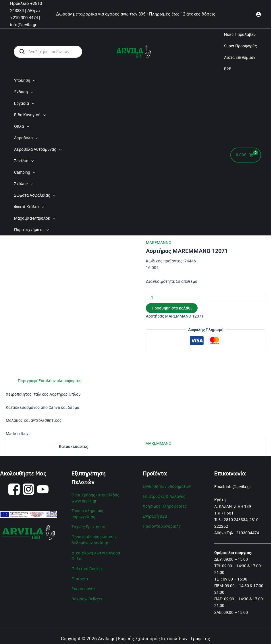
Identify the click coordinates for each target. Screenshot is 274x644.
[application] (33, 80)
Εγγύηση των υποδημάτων (167, 486)
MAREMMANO (158, 443)
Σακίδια (24, 161)
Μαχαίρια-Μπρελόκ (35, 218)
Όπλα (22, 126)
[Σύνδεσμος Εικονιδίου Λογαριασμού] (258, 14)
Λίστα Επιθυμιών (240, 57)
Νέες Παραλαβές (240, 34)
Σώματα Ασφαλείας (35, 195)
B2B (228, 69)
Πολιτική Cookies (87, 566)
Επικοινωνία (83, 585)
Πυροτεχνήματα (31, 230)
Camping (25, 172)
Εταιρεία (80, 576)
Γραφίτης (201, 639)
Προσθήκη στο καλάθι (172, 308)
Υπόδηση (25, 80)
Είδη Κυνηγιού (30, 115)
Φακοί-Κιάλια (29, 207)
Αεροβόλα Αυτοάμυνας (38, 149)
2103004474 (248, 533)
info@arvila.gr (238, 487)
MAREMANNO (159, 243)
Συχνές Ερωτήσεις (89, 525)
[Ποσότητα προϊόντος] (206, 297)
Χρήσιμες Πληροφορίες (165, 505)
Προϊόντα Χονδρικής (162, 525)
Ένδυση (24, 92)
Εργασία (24, 103)
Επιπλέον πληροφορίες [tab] (60, 381)
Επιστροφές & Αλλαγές (164, 496)
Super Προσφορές (241, 46)
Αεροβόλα (26, 138)
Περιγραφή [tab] (28, 381)
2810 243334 (236, 520)
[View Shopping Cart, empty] (246, 155)
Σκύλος (24, 184)
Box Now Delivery (87, 595)
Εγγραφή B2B (155, 515)
